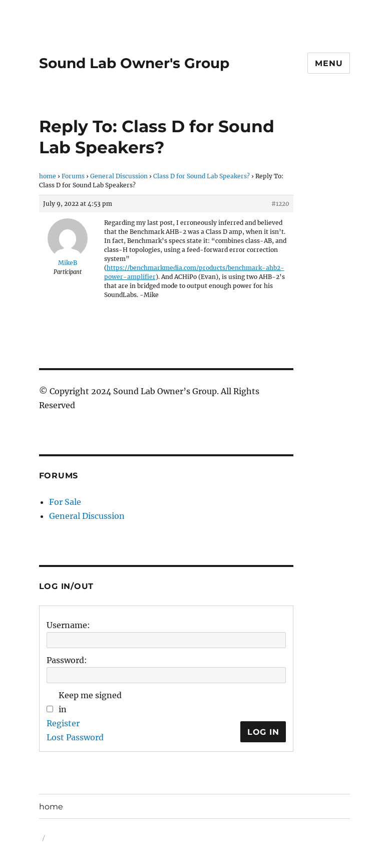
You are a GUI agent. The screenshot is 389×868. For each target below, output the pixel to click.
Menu (329, 63)
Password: (67, 660)
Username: (68, 625)
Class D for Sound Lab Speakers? (202, 176)
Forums (73, 176)
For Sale (65, 502)
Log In (263, 732)
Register (63, 723)
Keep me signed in (90, 702)
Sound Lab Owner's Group (134, 63)
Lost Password (75, 737)
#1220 (280, 204)
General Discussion (119, 176)
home (48, 176)
